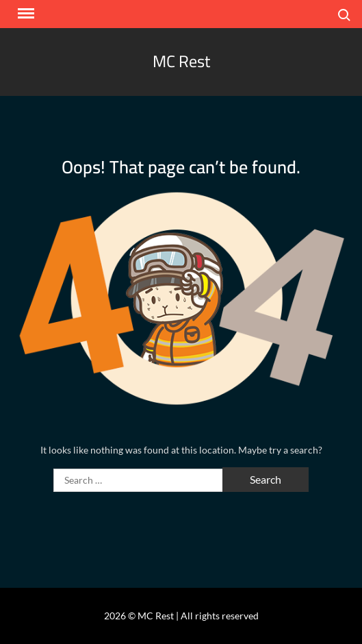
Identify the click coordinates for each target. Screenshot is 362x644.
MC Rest (181, 61)
